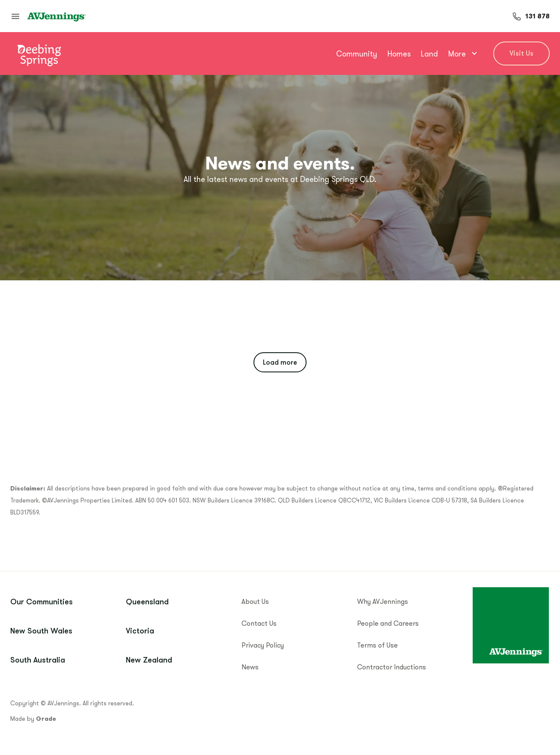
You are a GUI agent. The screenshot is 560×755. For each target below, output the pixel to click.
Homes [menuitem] (399, 54)
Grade (46, 719)
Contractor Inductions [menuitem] (392, 667)
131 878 (538, 16)
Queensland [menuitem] (147, 601)
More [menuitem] (464, 54)
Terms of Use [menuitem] (377, 645)
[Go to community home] (39, 54)
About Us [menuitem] (255, 601)
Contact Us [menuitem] (259, 623)
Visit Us (521, 53)
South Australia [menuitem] (38, 660)
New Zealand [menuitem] (149, 660)
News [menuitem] (250, 667)
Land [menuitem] (429, 54)
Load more (280, 362)
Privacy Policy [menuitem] (263, 645)
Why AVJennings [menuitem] (383, 601)
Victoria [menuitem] (140, 630)
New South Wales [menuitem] (41, 630)
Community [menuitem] (357, 54)
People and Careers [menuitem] (388, 623)
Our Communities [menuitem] (42, 601)
